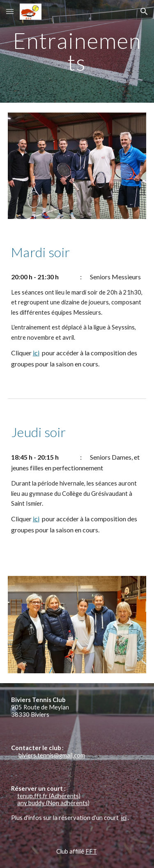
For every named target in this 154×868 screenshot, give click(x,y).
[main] (77, 52)
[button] (10, 11)
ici (36, 353)
